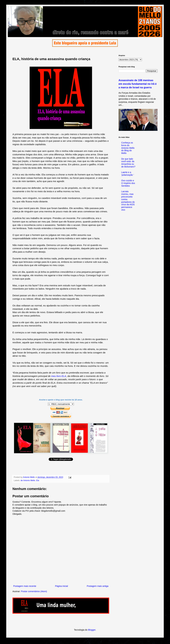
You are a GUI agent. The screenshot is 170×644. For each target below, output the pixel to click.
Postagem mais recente (25, 586)
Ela (38, 480)
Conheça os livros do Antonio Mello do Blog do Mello (128, 148)
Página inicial (62, 586)
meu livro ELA (59, 376)
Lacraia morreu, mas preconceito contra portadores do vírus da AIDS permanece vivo (128, 201)
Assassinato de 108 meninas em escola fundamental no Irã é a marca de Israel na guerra (138, 84)
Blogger (92, 630)
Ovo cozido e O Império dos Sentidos (128, 183)
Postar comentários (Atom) (34, 591)
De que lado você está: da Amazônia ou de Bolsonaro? (128, 163)
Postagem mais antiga (98, 586)
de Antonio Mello (28, 480)
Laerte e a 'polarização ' (128, 174)
